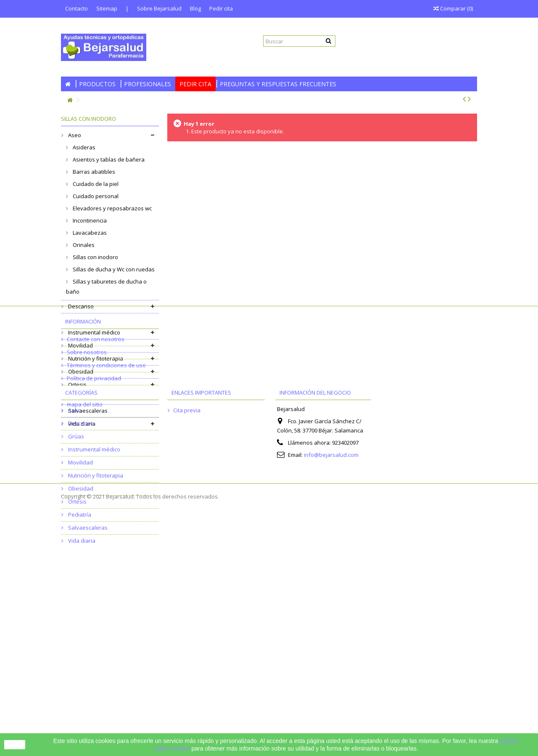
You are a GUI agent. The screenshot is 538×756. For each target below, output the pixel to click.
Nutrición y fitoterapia (95, 358)
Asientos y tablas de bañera (108, 159)
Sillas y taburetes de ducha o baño (106, 286)
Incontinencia (89, 220)
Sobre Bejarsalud (159, 8)
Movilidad (80, 345)
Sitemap (107, 8)
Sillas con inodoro (95, 257)
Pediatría (79, 398)
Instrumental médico (94, 332)
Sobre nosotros (87, 493)
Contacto (76, 8)
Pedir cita (221, 8)
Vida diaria (81, 424)
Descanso (80, 306)
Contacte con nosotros (96, 480)
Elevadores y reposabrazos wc (112, 208)
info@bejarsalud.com (331, 634)
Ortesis (77, 385)
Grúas (75, 319)
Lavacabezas (89, 233)
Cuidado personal (95, 196)
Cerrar (15, 745)
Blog (195, 8)
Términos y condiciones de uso (106, 507)
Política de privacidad (94, 520)
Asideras (83, 147)
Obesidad (80, 371)
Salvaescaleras (87, 411)
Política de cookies (90, 533)
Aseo (74, 135)
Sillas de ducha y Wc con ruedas (113, 269)
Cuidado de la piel (95, 184)
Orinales (83, 245)
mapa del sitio (85, 546)
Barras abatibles (93, 172)
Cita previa (187, 589)
